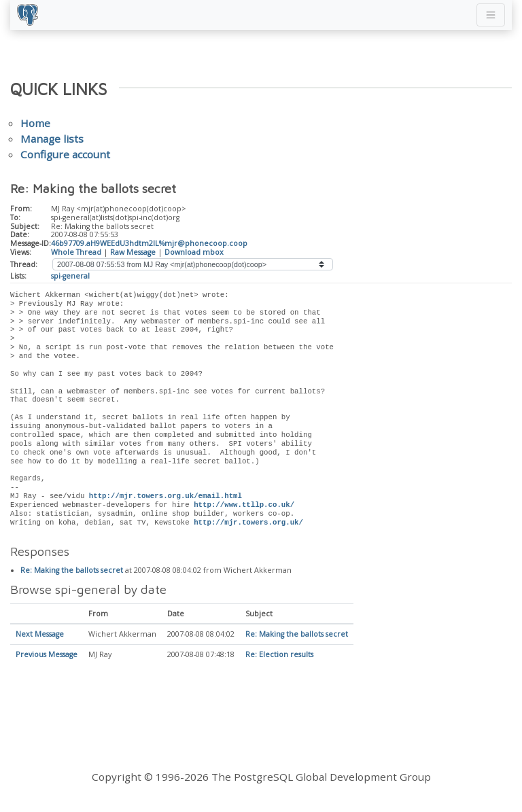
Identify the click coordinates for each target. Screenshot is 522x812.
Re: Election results (279, 655)
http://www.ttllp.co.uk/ (244, 505)
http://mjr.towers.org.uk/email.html (166, 496)
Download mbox (194, 252)
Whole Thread (76, 252)
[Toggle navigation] (491, 15)
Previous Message (47, 655)
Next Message (40, 635)
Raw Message (133, 252)
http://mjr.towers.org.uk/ (248, 523)
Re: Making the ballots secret (72, 571)
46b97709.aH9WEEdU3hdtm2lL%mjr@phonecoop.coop (149, 243)
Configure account (65, 154)
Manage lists (52, 139)
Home (35, 123)
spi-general (70, 276)
